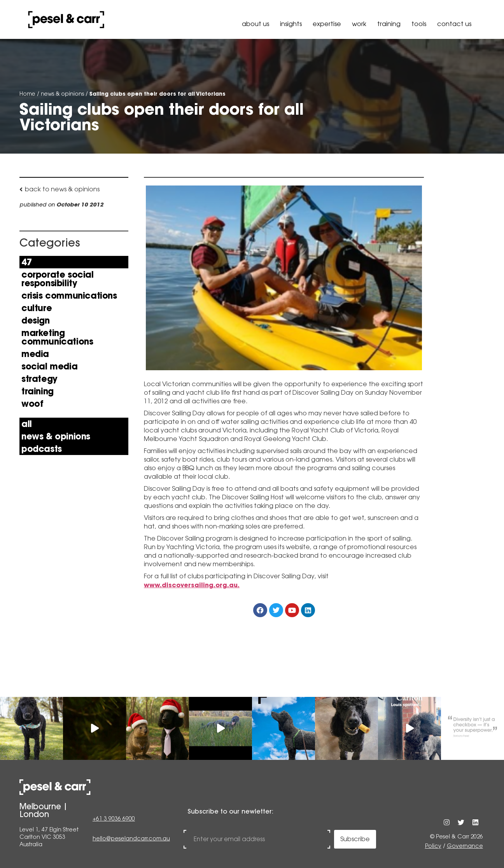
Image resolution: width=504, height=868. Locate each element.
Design (36, 320)
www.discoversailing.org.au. (192, 585)
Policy (433, 846)
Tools (419, 24)
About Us (255, 24)
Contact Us (454, 24)
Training (389, 24)
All (27, 424)
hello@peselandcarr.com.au (131, 839)
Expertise (327, 24)
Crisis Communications (69, 296)
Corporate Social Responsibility (58, 279)
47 (27, 262)
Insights (291, 24)
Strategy (39, 379)
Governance (465, 846)
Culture (37, 308)
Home (27, 94)
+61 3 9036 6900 (114, 819)
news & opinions (62, 94)
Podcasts (42, 449)
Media (35, 354)
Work (359, 24)
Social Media (49, 366)
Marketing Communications (57, 337)
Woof (32, 404)
